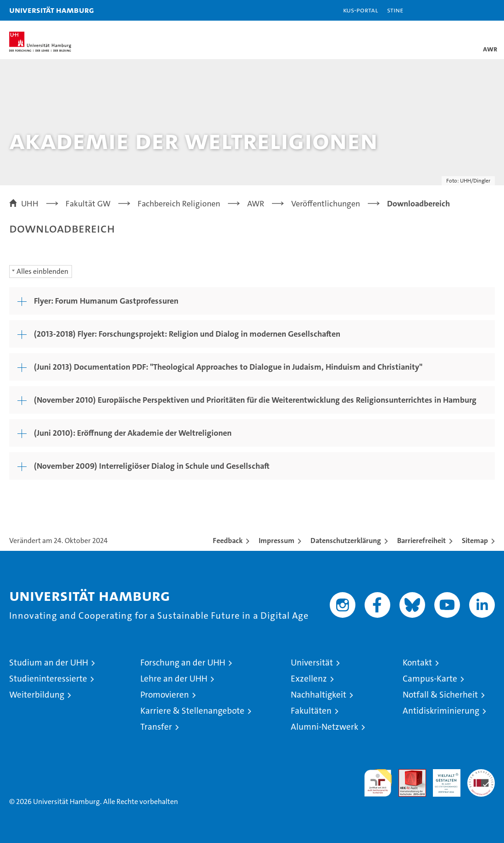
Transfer (156, 727)
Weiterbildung (37, 695)
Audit (407, 774)
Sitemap (475, 541)
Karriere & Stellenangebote (192, 711)
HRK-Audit (442, 779)
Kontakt (417, 663)
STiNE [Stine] (395, 10)
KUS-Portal (360, 10)
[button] (468, 10)
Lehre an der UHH (174, 679)
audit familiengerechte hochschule (378, 783)
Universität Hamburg (52, 10)
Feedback (228, 541)
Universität (312, 663)
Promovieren (165, 695)
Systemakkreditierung (481, 774)
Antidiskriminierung (441, 711)
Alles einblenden (42, 271)
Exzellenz (309, 679)
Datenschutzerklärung (346, 541)
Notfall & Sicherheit (440, 695)
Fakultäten (311, 711)
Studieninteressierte (48, 679)
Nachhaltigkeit (318, 695)
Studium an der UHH (49, 663)
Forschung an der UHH (183, 663)
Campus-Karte (430, 679)
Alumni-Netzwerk (324, 727)
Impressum (277, 541)
